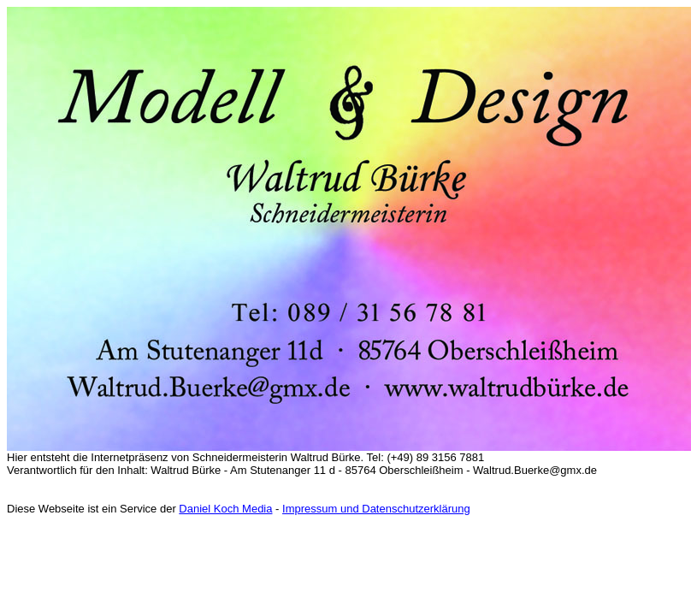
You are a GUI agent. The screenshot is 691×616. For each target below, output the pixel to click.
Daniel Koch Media (225, 509)
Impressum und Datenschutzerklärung (376, 509)
